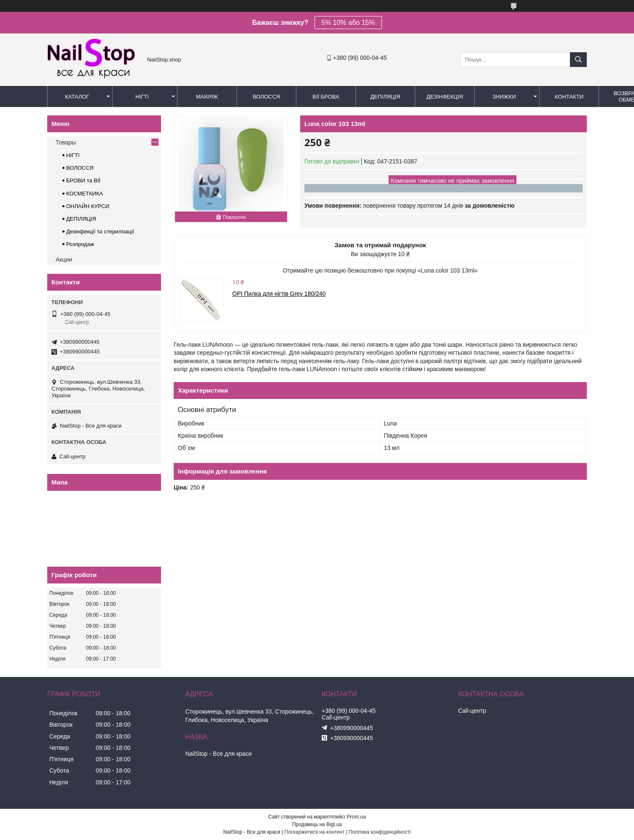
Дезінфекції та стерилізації (100, 231)
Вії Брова (326, 97)
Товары (66, 142)
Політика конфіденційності (380, 832)
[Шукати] (578, 60)
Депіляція (386, 97)
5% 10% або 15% (348, 23)
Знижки (504, 97)
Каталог (77, 97)
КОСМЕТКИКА (85, 194)
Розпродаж (80, 244)
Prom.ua (356, 817)
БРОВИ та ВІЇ (83, 181)
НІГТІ (73, 155)
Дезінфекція (445, 97)
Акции (64, 259)
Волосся (266, 97)
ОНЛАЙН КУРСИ (88, 206)
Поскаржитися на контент (314, 832)
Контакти (569, 97)
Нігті (142, 97)
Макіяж (207, 97)
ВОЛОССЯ (80, 168)
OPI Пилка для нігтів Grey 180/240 (279, 294)
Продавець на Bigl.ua (317, 824)
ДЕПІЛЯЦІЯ (81, 219)
